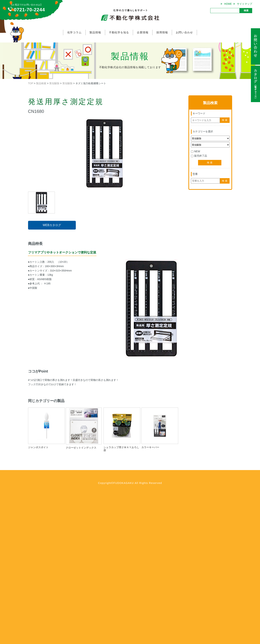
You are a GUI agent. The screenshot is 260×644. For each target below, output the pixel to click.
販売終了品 (199, 156)
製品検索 (41, 83)
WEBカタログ (52, 225)
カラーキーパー (152, 447)
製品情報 (95, 32)
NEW (196, 151)
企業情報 (143, 32)
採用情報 (162, 32)
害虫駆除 (54, 83)
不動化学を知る (119, 32)
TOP (31, 83)
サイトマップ (245, 4)
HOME (228, 4)
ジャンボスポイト (38, 447)
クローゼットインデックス (82, 448)
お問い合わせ (184, 32)
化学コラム (74, 32)
